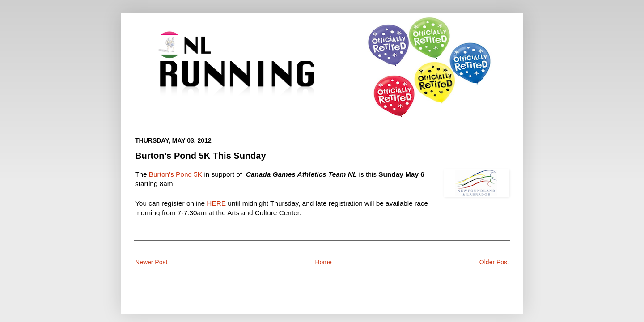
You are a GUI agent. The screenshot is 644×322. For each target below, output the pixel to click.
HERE (216, 203)
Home (323, 262)
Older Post (494, 262)
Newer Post (151, 262)
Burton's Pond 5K (176, 174)
